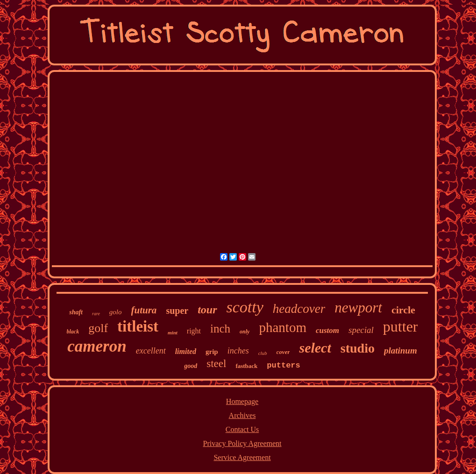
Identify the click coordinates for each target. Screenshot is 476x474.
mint (173, 333)
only (245, 332)
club (263, 353)
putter (401, 326)
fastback (246, 366)
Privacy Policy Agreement (242, 443)
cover (283, 352)
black (73, 332)
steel (216, 364)
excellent (151, 351)
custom (327, 330)
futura (144, 310)
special (361, 330)
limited (186, 351)
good (191, 366)
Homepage (242, 401)
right (194, 331)
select (315, 348)
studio (358, 348)
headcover (299, 309)
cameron (97, 346)
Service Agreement (242, 457)
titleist (138, 326)
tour (207, 310)
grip (212, 352)
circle (403, 310)
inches (238, 351)
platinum (401, 350)
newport (358, 308)
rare (96, 314)
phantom (283, 327)
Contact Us (242, 429)
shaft (76, 312)
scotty (245, 307)
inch (220, 329)
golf (98, 328)
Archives (242, 415)
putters (283, 365)
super (177, 311)
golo (116, 312)
